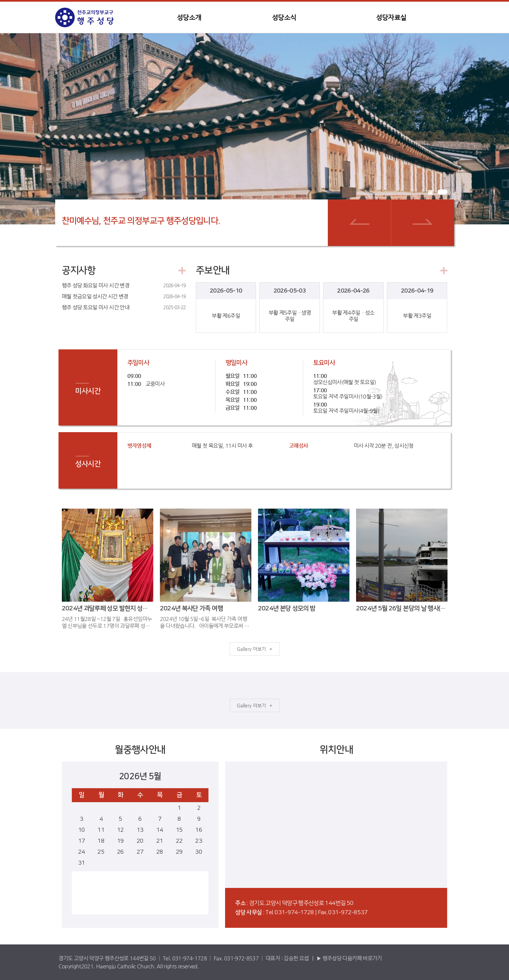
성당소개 (189, 17)
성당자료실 (391, 17)
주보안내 (213, 271)
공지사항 (79, 271)
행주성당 (97, 17)
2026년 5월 (140, 776)
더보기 (259, 649)
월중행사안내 (140, 750)
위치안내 (336, 750)
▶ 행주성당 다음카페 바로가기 (349, 958)
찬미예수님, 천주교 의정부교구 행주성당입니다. (141, 221)
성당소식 (284, 17)
